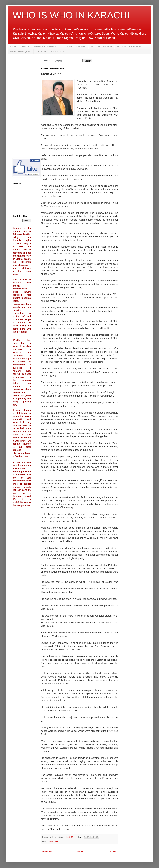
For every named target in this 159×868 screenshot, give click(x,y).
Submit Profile (58, 52)
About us (25, 46)
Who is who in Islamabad (74, 46)
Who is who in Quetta (21, 52)
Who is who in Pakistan (46, 46)
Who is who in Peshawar (129, 46)
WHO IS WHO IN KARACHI (71, 15)
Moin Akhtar (54, 841)
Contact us (41, 52)
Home (13, 46)
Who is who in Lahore (101, 46)
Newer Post (47, 851)
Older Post (112, 851)
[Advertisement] (22, 106)
